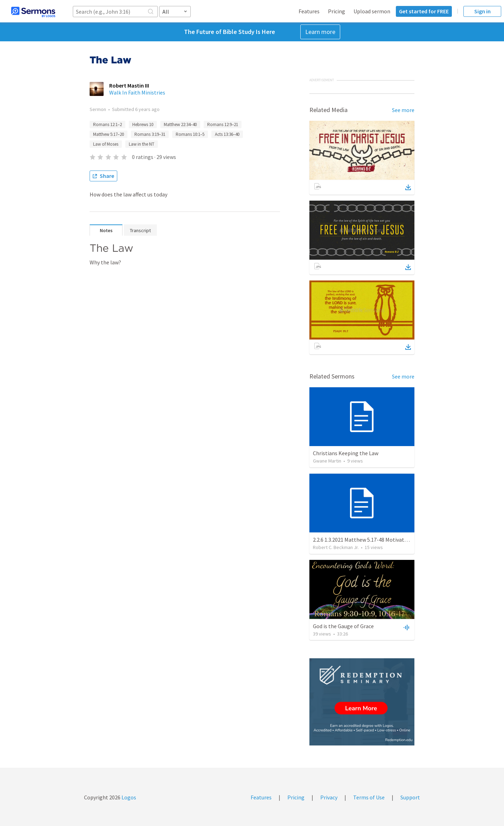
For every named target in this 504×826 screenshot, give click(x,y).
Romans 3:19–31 (150, 134)
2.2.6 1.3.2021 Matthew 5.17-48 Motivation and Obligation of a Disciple (396, 540)
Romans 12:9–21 (223, 124)
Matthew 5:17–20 (108, 134)
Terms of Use (369, 797)
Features (309, 11)
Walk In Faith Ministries (137, 92)
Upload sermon (372, 11)
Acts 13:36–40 (227, 134)
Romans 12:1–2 (107, 124)
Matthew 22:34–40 (180, 124)
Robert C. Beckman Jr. (336, 547)
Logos (128, 797)
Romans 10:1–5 (190, 134)
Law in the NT (142, 144)
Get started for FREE (424, 11)
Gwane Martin (327, 461)
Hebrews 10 (143, 124)
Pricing (337, 11)
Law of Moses (106, 144)
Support (410, 797)
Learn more (320, 32)
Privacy (329, 797)
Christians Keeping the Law (346, 453)
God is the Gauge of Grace (343, 626)
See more (403, 110)
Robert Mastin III (129, 85)
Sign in (482, 11)
